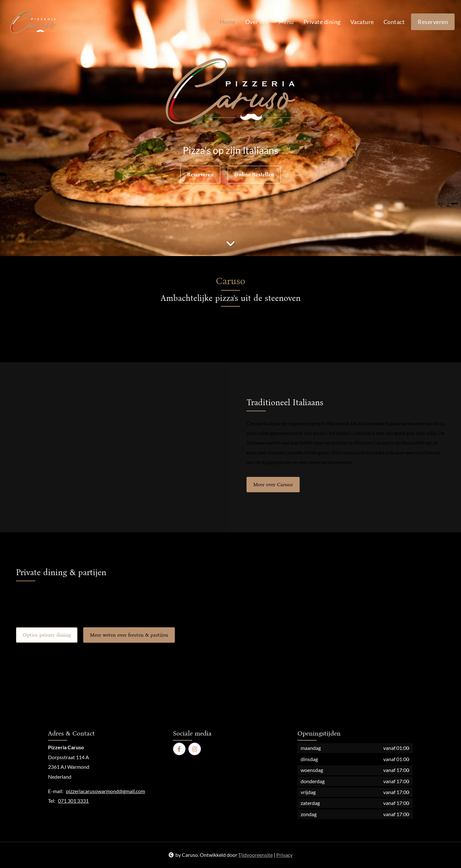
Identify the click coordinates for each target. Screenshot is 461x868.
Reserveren (433, 22)
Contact (394, 22)
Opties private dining (47, 635)
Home (228, 22)
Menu (286, 22)
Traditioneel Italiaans (285, 402)
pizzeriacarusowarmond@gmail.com (105, 791)
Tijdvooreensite (255, 855)
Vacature (362, 22)
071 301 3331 (73, 801)
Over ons (257, 22)
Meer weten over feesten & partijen (129, 635)
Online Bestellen (254, 175)
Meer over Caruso (273, 484)
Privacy (284, 855)
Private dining (322, 22)
